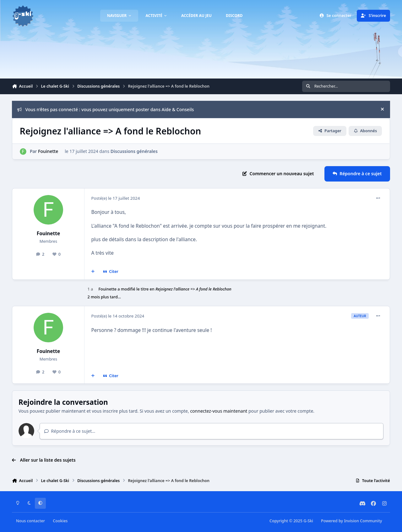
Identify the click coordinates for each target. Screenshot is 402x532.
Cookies (60, 521)
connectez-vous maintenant (219, 411)
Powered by (351, 521)
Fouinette (48, 151)
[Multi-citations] (93, 272)
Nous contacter (30, 521)
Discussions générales (134, 151)
